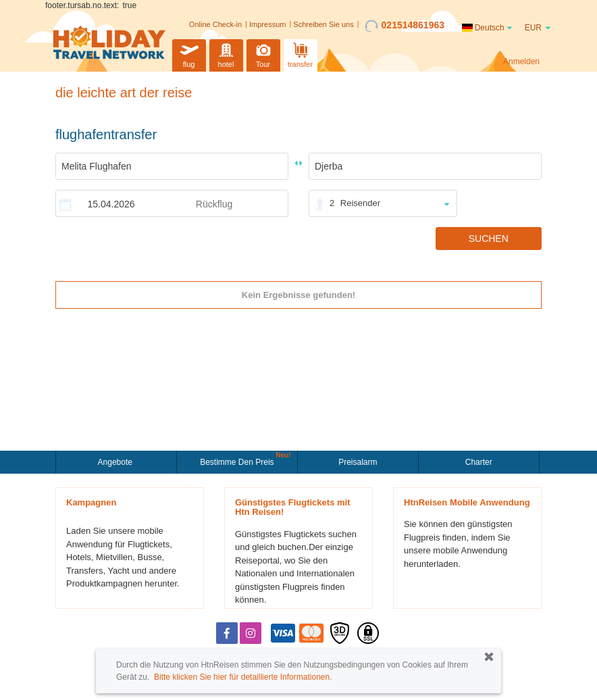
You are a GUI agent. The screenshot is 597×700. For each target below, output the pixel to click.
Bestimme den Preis (238, 461)
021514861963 (405, 26)
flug (189, 54)
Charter (479, 462)
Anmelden (521, 61)
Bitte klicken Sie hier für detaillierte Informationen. (243, 677)
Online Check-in (215, 24)
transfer (300, 54)
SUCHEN (489, 239)
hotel (226, 54)
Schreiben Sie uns (323, 24)
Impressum (267, 24)
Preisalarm (358, 462)
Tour (263, 54)
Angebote (116, 462)
